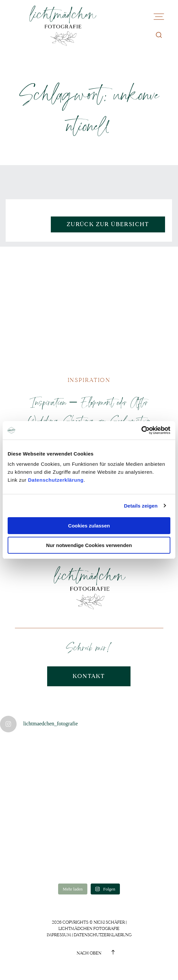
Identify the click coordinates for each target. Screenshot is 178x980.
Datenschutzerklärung (56, 480)
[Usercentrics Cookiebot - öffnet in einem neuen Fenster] (141, 430)
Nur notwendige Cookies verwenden (89, 545)
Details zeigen (141, 506)
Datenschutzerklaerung (103, 935)
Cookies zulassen (89, 526)
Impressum (59, 935)
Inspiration (89, 380)
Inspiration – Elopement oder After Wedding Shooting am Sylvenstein (89, 411)
